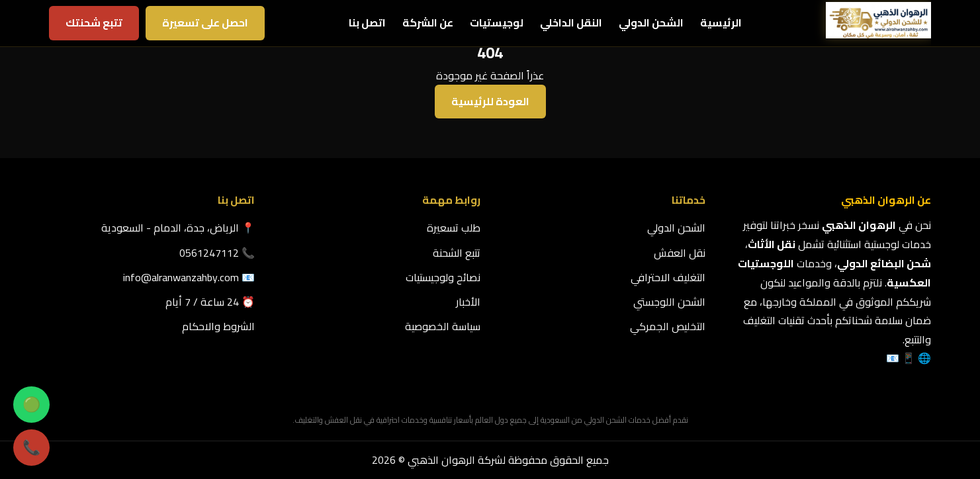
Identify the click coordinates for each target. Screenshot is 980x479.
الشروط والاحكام (218, 326)
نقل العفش (680, 253)
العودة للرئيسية (490, 101)
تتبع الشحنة (457, 253)
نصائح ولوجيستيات (443, 277)
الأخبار (468, 302)
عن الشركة (428, 22)
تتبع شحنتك (94, 22)
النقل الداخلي (571, 22)
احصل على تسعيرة (205, 22)
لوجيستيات (497, 22)
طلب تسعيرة (454, 228)
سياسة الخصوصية (443, 326)
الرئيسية (721, 22)
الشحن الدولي (651, 22)
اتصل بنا (367, 22)
